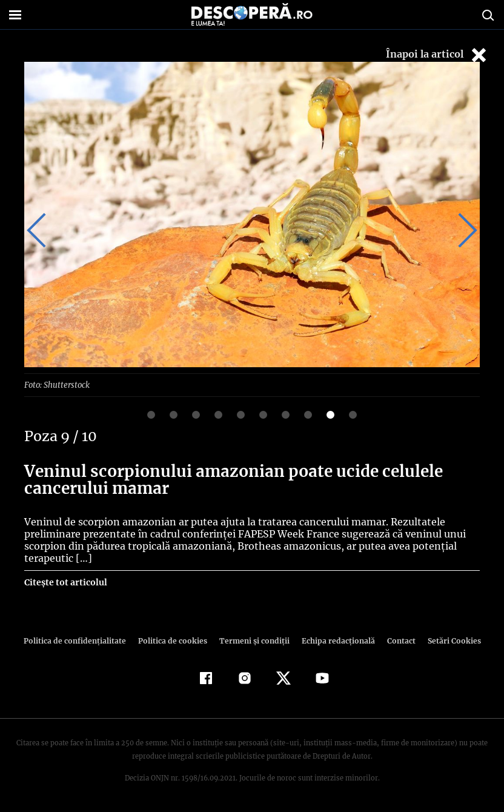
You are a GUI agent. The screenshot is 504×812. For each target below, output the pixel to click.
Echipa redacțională (334, 640)
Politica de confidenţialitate (80, 640)
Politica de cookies (174, 640)
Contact (396, 640)
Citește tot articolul (65, 582)
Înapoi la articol (437, 55)
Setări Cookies (448, 640)
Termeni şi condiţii (253, 640)
